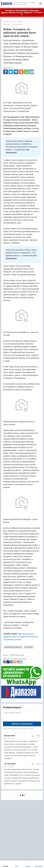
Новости (13, 21)
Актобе (20, 21)
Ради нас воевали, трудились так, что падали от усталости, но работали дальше (21, 637)
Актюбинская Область (13, 647)
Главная (6, 21)
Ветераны (29, 647)
